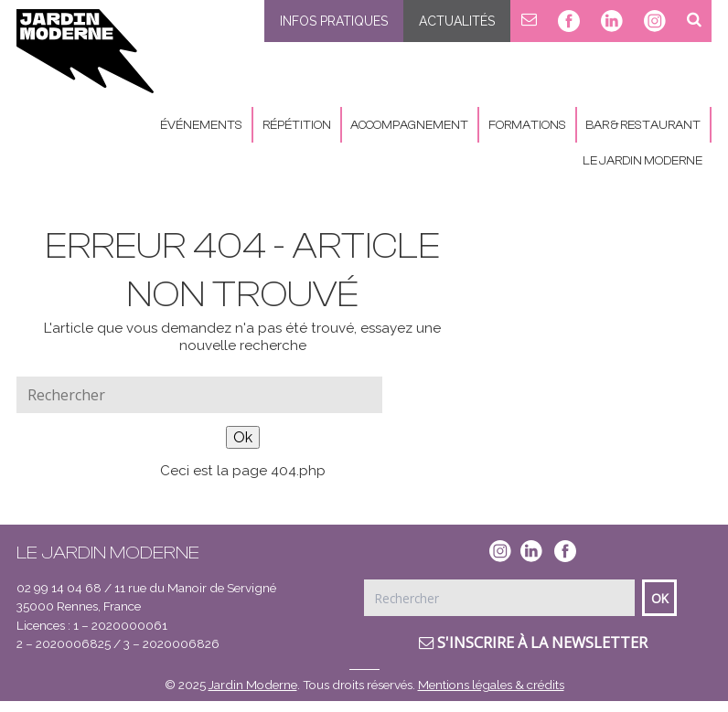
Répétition (297, 125)
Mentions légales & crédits (491, 685)
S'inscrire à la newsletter (533, 643)
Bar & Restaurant (643, 125)
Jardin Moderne (253, 685)
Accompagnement (409, 125)
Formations (527, 125)
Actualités (457, 21)
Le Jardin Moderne (642, 160)
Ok (243, 437)
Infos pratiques (334, 21)
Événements (201, 125)
